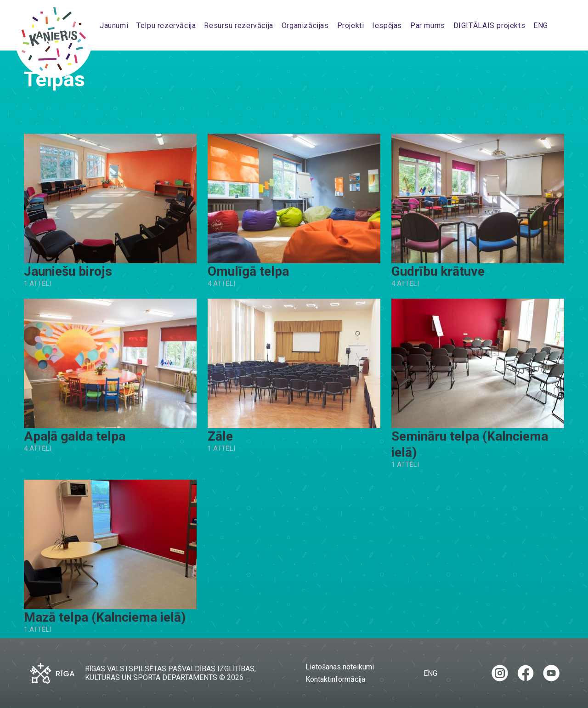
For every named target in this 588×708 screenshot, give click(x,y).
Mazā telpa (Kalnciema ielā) (105, 617)
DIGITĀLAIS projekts (489, 25)
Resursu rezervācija (239, 25)
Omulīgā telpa (248, 271)
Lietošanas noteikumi (340, 667)
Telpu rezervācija (166, 25)
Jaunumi (114, 25)
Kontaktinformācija (335, 679)
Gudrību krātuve (438, 271)
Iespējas (387, 25)
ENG (541, 25)
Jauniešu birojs (68, 271)
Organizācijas (305, 25)
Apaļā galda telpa (75, 436)
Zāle (220, 436)
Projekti (351, 25)
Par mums (428, 25)
